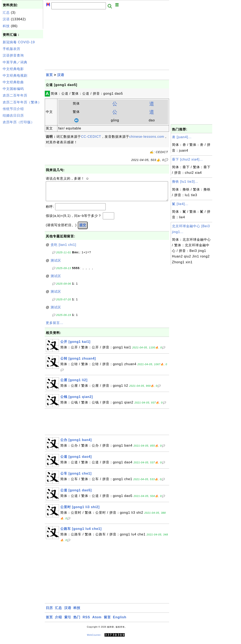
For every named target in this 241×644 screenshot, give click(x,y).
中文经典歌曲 (13, 82)
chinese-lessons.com (147, 137)
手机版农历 (12, 49)
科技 (6, 26)
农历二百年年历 (15, 95)
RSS (86, 621)
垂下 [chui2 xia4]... (187, 159)
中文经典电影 (13, 69)
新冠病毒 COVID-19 (19, 42)
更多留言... (54, 327)
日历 (49, 612)
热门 (77, 621)
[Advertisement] (22, 188)
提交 (83, 229)
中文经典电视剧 (15, 76)
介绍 (58, 621)
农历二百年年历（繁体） (22, 102)
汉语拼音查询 (13, 55)
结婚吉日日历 (13, 115)
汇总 (6, 13)
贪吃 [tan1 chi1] (63, 249)
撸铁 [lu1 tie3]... (185, 182)
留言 (107, 621)
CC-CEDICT (91, 137)
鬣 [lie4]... (180, 204)
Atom (97, 621)
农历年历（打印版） (19, 122)
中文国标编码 (13, 89)
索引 (68, 621)
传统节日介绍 (13, 109)
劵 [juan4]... (182, 137)
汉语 (6, 19)
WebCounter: (94, 639)
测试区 (56, 265)
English (120, 621)
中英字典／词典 (15, 62)
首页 (49, 75)
